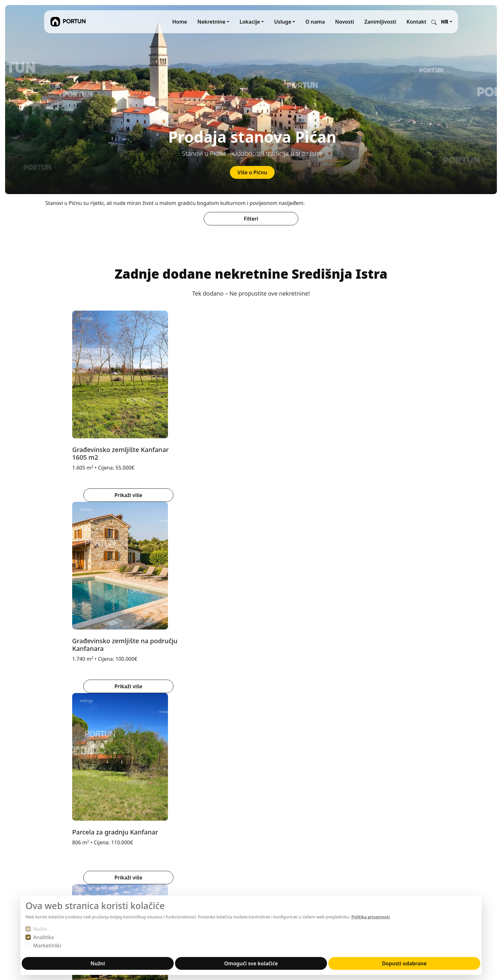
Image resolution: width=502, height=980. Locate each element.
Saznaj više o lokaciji (247, 712)
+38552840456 (62, 889)
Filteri (251, 219)
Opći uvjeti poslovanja (211, 846)
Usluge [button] (283, 22)
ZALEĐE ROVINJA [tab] (198, 587)
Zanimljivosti (380, 22)
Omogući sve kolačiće (251, 963)
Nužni (40, 929)
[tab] (240, 519)
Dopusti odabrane (404, 963)
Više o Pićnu (252, 172)
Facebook (372, 823)
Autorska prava (203, 861)
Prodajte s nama (204, 830)
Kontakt (416, 22)
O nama (315, 22)
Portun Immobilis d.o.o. (72, 823)
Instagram (341, 823)
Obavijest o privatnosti (212, 853)
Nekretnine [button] (211, 22)
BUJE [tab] (55, 587)
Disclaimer (197, 869)
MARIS (263, 830)
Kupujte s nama (203, 838)
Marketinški (47, 946)
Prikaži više (138, 495)
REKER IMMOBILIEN (279, 823)
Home (180, 22)
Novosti (345, 22)
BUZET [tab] (80, 587)
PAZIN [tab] (158, 587)
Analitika (44, 937)
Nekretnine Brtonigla (247, 731)
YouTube (339, 830)
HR (445, 22)
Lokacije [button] (250, 22)
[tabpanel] (251, 685)
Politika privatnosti (370, 917)
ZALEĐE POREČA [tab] (119, 587)
